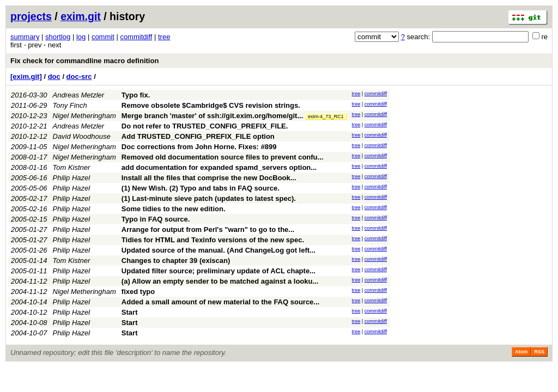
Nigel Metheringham (84, 116)
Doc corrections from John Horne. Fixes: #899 (199, 147)
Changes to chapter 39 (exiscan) (176, 261)
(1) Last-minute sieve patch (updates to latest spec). (209, 198)
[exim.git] (26, 76)
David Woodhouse (82, 136)
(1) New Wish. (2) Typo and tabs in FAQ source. (201, 188)
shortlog (58, 37)
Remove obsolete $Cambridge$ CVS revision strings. (211, 105)
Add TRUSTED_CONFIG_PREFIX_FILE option (198, 136)
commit (103, 37)
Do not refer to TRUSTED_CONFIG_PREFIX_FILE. (205, 126)
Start (130, 312)
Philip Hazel (72, 178)
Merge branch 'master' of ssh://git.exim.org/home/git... (213, 116)
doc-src (79, 76)
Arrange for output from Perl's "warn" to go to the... (208, 229)
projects (31, 16)
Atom (521, 352)
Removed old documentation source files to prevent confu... (223, 157)
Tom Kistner (72, 167)
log (81, 37)
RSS (539, 352)
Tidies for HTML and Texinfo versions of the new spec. (213, 240)
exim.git (81, 16)
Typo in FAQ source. (156, 219)
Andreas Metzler (79, 95)
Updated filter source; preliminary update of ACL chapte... (219, 271)
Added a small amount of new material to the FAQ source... (220, 302)
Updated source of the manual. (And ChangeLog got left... (219, 250)
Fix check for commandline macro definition (84, 61)
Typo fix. (136, 95)
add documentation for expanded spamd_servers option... (219, 167)
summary (25, 37)
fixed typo (138, 292)
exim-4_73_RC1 (326, 117)
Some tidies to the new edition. (174, 209)
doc (54, 76)
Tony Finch (70, 105)
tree (164, 37)
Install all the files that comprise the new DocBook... (209, 178)
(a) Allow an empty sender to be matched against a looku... (220, 281)
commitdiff (136, 37)
